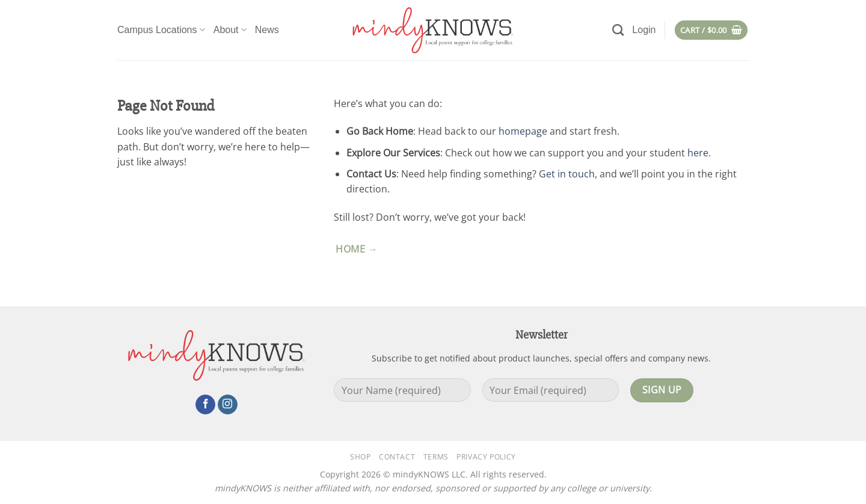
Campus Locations (161, 30)
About (230, 30)
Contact (397, 457)
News (267, 30)
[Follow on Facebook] (205, 405)
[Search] (618, 30)
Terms (436, 457)
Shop (360, 457)
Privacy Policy (486, 457)
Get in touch (567, 174)
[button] (644, 30)
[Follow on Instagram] (228, 405)
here (698, 153)
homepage (523, 131)
